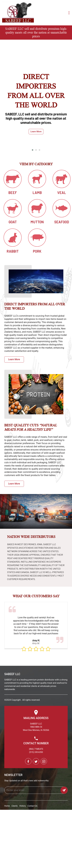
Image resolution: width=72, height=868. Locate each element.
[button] (33, 150)
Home (7, 806)
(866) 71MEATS (36, 749)
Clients (15, 806)
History (23, 806)
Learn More (36, 132)
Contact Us (32, 806)
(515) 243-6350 (36, 752)
